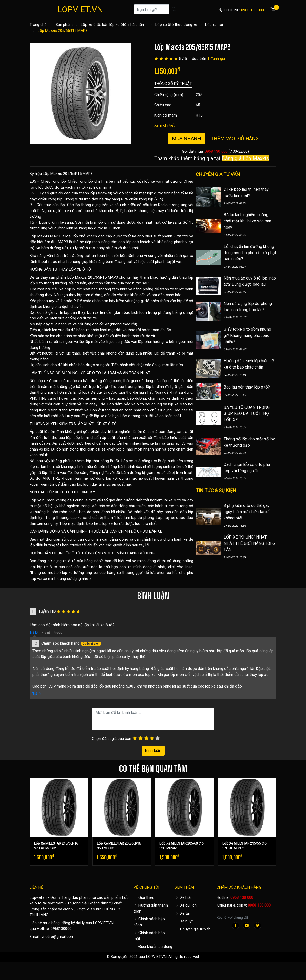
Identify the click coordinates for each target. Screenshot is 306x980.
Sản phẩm (64, 25)
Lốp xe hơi (214, 25)
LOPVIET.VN (80, 9)
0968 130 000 (216, 151)
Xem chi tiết (164, 125)
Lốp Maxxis (39, 236)
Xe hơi (183, 897)
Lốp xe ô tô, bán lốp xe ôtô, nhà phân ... (114, 25)
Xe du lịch (186, 905)
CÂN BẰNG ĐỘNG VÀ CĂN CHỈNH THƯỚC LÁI (69, 531)
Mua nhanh (187, 138)
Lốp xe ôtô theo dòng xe (176, 25)
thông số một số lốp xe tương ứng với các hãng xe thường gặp (86, 573)
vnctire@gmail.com (58, 937)
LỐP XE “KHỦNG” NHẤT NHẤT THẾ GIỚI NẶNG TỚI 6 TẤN (249, 543)
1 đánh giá (216, 59)
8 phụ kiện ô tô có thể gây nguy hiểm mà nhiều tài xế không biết (247, 512)
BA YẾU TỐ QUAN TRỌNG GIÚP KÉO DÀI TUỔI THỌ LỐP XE (247, 414)
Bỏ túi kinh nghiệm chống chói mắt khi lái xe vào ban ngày (247, 221)
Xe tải (182, 913)
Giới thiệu (144, 897)
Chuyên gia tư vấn (193, 929)
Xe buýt (184, 921)
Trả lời (34, 632)
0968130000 (61, 929)
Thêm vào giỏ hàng (235, 138)
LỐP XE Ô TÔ (80, 269)
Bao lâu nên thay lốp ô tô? (247, 387)
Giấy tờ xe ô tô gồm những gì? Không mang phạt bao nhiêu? (247, 335)
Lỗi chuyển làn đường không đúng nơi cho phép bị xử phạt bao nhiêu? (250, 253)
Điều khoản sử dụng (153, 947)
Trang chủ (38, 25)
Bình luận (153, 750)
